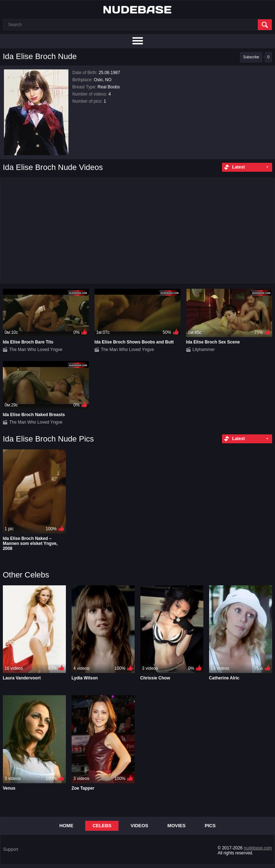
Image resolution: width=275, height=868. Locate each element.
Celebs (102, 826)
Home (66, 826)
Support (11, 849)
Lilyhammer (204, 350)
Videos (139, 826)
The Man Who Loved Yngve (36, 350)
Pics (210, 826)
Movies (177, 826)
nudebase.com (258, 848)
